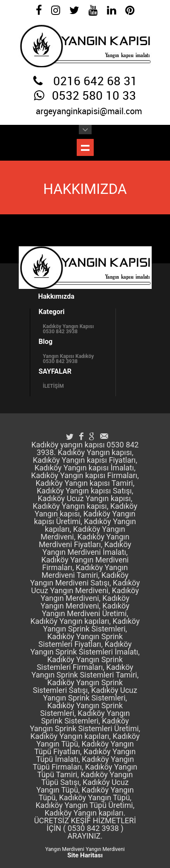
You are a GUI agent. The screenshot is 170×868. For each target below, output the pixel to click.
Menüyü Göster (85, 147)
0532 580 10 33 (94, 96)
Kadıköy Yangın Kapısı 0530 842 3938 (69, 329)
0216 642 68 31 (95, 82)
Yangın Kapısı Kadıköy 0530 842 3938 (69, 359)
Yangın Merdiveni (65, 849)
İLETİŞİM (53, 386)
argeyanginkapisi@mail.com (89, 112)
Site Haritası (85, 855)
